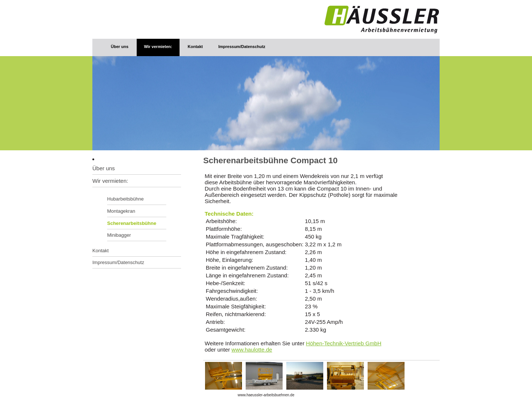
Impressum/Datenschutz (242, 47)
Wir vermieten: (158, 47)
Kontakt (195, 47)
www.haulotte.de (252, 350)
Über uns (120, 47)
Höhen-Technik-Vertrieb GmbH (344, 343)
